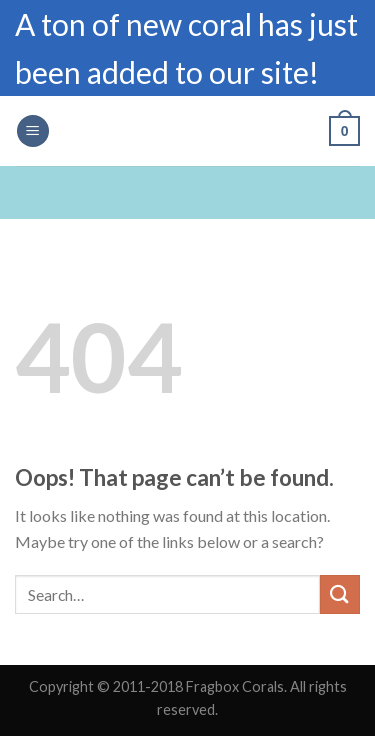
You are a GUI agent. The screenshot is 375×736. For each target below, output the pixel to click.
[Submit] (340, 594)
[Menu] (33, 131)
